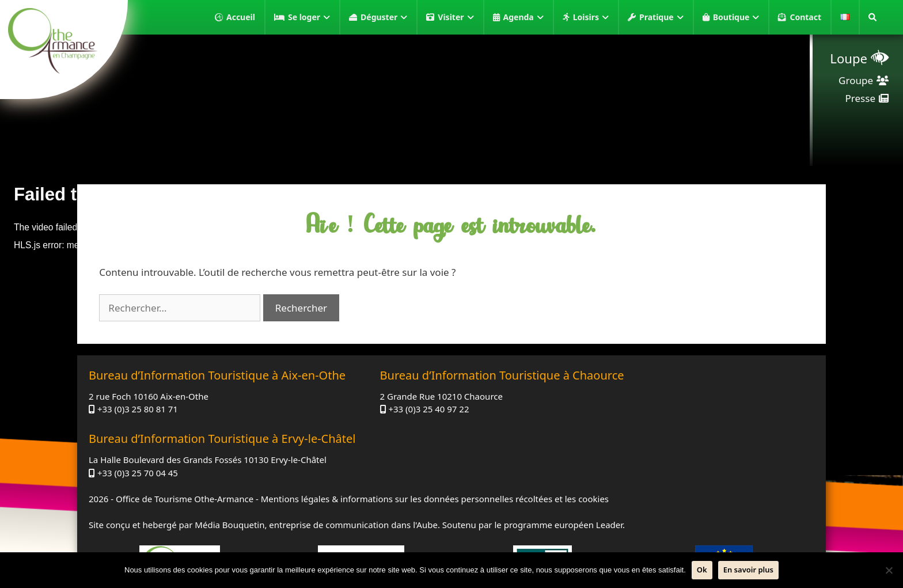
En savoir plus (748, 570)
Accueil (241, 17)
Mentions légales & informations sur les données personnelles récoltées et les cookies (435, 468)
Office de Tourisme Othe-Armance (185, 468)
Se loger (309, 17)
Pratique (661, 17)
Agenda (523, 17)
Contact (805, 17)
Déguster (384, 17)
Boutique (736, 17)
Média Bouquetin (229, 494)
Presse (860, 98)
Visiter (456, 17)
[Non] (889, 570)
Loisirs (591, 17)
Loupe (849, 58)
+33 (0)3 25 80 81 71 (138, 429)
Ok (702, 570)
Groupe (856, 80)
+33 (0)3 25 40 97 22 (387, 429)
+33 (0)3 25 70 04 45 (637, 442)
